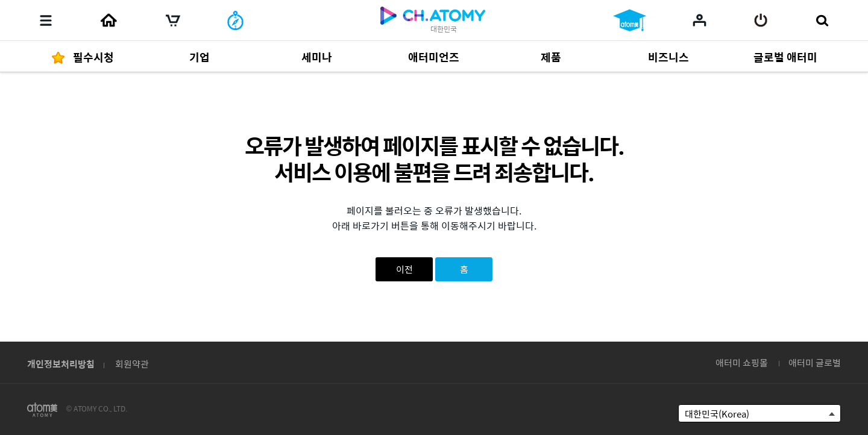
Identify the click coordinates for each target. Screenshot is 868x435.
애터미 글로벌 (815, 362)
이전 (404, 269)
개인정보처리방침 (61, 364)
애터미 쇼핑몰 (742, 362)
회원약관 (132, 364)
